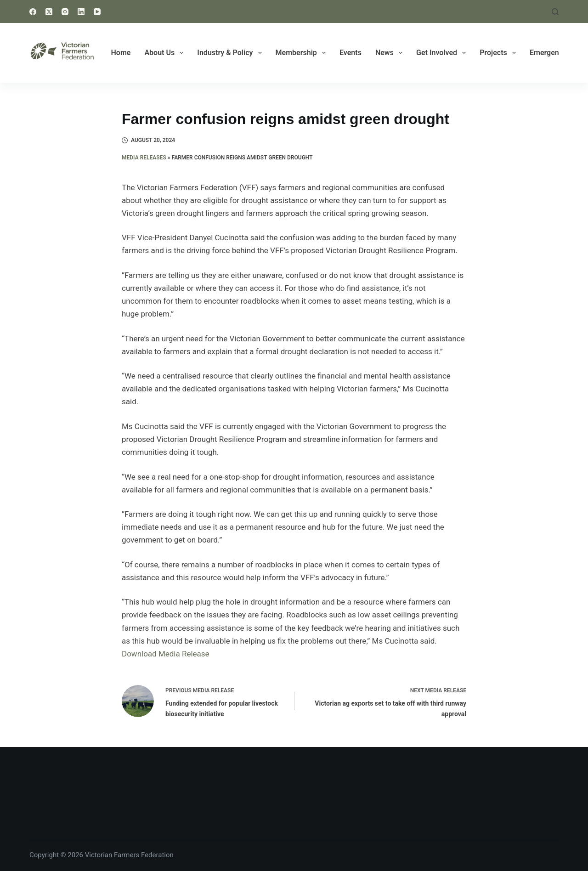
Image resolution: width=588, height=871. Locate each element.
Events (351, 53)
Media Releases (144, 158)
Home (121, 53)
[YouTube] (97, 12)
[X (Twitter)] (49, 12)
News (391, 53)
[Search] (555, 12)
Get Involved (443, 53)
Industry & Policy (231, 53)
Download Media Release (166, 654)
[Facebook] (33, 12)
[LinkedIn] (81, 12)
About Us (166, 53)
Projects (500, 53)
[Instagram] (65, 12)
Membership (302, 53)
